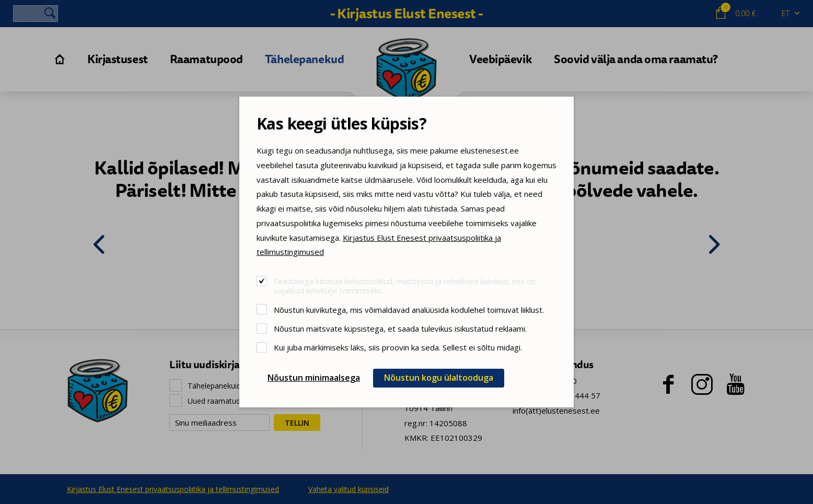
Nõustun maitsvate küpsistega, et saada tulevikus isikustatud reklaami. (400, 328)
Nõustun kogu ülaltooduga (439, 378)
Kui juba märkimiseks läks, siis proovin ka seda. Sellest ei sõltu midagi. (398, 347)
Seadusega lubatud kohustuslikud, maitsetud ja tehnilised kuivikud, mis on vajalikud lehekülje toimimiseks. (405, 285)
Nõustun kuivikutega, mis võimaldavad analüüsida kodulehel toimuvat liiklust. (409, 309)
